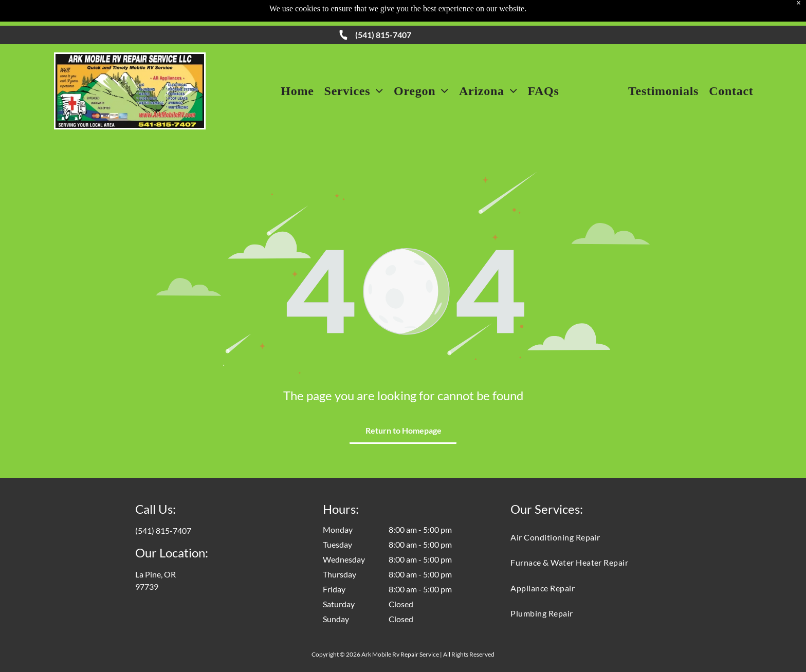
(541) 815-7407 (383, 35)
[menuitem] (297, 91)
